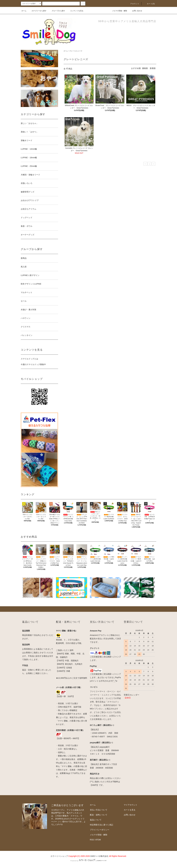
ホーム (24, 11)
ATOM (98, 840)
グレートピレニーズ (76, 51)
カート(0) (149, 4)
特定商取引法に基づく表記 (101, 825)
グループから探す (57, 11)
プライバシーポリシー (100, 830)
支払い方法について (99, 810)
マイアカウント (131, 805)
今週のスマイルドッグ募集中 (33, 364)
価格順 (145, 68)
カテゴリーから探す (37, 11)
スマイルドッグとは (29, 359)
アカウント (133, 4)
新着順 (153, 68)
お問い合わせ (136, 11)
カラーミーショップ (59, 856)
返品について (96, 820)
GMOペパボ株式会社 (99, 856)
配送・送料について (99, 815)
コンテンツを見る (75, 11)
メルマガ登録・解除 (118, 11)
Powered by (88, 861)
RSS (92, 840)
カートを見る (130, 810)
